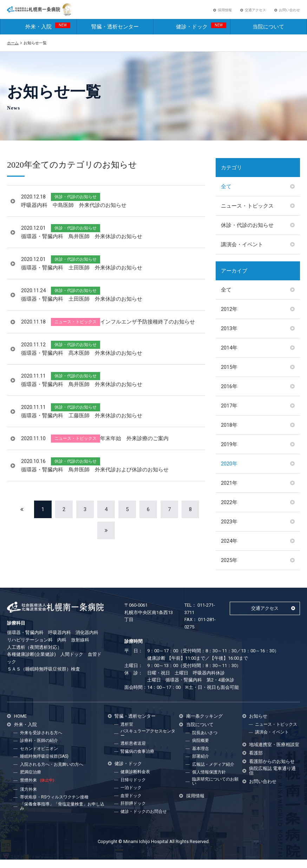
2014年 (229, 356)
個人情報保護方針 (209, 781)
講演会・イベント (242, 253)
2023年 (229, 530)
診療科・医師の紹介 (39, 749)
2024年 (229, 549)
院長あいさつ (205, 741)
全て (226, 195)
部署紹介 (201, 765)
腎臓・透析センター (115, 35)
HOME (20, 725)
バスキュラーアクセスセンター (148, 742)
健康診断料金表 (135, 780)
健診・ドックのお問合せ (144, 820)
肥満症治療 (31, 781)
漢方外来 (28, 798)
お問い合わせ (289, 14)
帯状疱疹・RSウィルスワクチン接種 (54, 805)
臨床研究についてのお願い (215, 790)
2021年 (229, 491)
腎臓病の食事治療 (137, 760)
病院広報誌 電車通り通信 (272, 779)
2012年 (229, 318)
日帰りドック (133, 788)
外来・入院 (48, 35)
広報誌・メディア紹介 (213, 773)
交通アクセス (255, 14)
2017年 (229, 414)
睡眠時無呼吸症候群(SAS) (44, 765)
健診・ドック (201, 35)
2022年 (229, 511)
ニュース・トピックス (247, 214)
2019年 (229, 453)
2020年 (229, 472)
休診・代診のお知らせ (247, 234)
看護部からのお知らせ (272, 770)
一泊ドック (131, 796)
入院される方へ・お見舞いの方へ (52, 773)
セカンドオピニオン (39, 757)
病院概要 (201, 749)
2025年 (229, 569)
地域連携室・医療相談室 (274, 753)
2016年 (229, 395)
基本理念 (201, 757)
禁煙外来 (37, 789)
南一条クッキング (204, 725)
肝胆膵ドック (133, 812)
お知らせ (258, 725)
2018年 (229, 433)
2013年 (229, 337)
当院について (268, 35)
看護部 (256, 761)
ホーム (13, 51)
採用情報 (225, 14)
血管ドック (131, 804)
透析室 (127, 733)
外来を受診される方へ (41, 741)
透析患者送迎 (133, 752)
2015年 (229, 376)
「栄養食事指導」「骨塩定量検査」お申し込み (62, 815)
